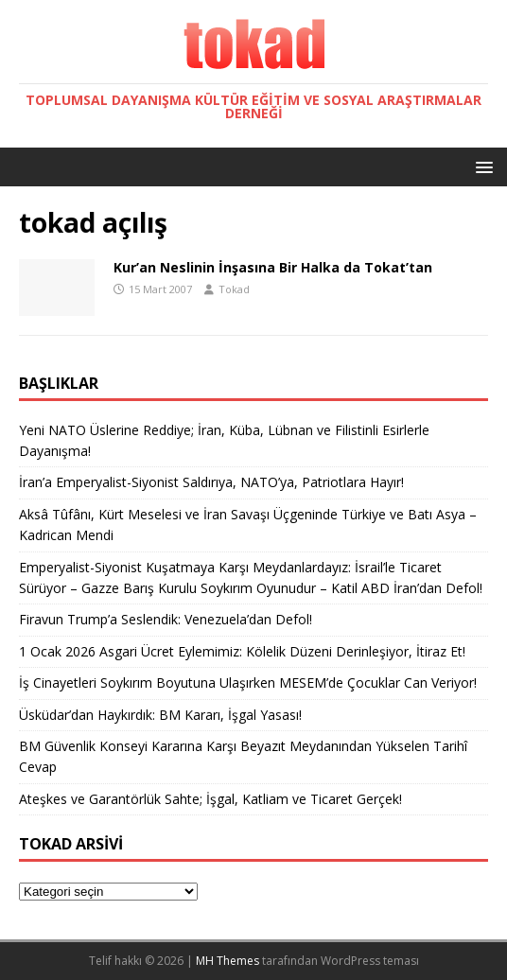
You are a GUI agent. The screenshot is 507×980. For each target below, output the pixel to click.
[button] (481, 166)
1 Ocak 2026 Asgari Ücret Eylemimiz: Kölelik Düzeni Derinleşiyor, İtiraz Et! (242, 651)
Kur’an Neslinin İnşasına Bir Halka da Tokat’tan (273, 267)
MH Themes (227, 961)
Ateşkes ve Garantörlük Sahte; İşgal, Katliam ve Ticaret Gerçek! (210, 799)
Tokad (234, 289)
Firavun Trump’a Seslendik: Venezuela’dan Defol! (166, 619)
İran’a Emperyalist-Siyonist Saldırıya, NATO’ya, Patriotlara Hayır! (211, 482)
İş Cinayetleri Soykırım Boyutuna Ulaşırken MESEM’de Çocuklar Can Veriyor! (248, 682)
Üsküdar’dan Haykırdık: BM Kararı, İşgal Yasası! (160, 715)
